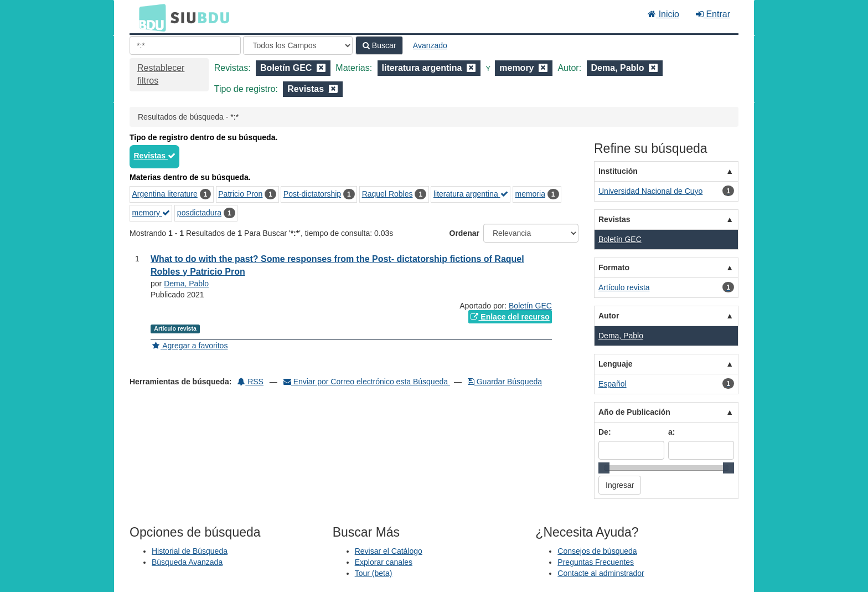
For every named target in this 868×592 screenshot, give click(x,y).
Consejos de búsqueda (597, 551)
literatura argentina (471, 194)
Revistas (155, 156)
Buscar (379, 45)
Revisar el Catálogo (389, 551)
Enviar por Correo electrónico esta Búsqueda (367, 382)
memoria (530, 194)
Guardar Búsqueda (505, 382)
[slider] (604, 468)
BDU (149, 17)
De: (605, 432)
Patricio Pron (240, 194)
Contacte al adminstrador (601, 573)
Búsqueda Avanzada (187, 562)
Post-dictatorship (312, 194)
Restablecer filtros (161, 74)
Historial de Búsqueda (190, 551)
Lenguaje (615, 364)
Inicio (663, 14)
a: (671, 432)
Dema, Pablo (186, 284)
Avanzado (430, 45)
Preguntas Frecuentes (596, 562)
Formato (614, 267)
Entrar (713, 14)
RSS (250, 382)
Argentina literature (165, 194)
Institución (618, 171)
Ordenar (464, 233)
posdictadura (199, 213)
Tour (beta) (374, 573)
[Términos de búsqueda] (185, 45)
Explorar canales (384, 562)
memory (151, 213)
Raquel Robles (387, 194)
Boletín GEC (530, 306)
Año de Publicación (634, 412)
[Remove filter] (321, 68)
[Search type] (298, 45)
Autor (609, 316)
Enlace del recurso (510, 317)
